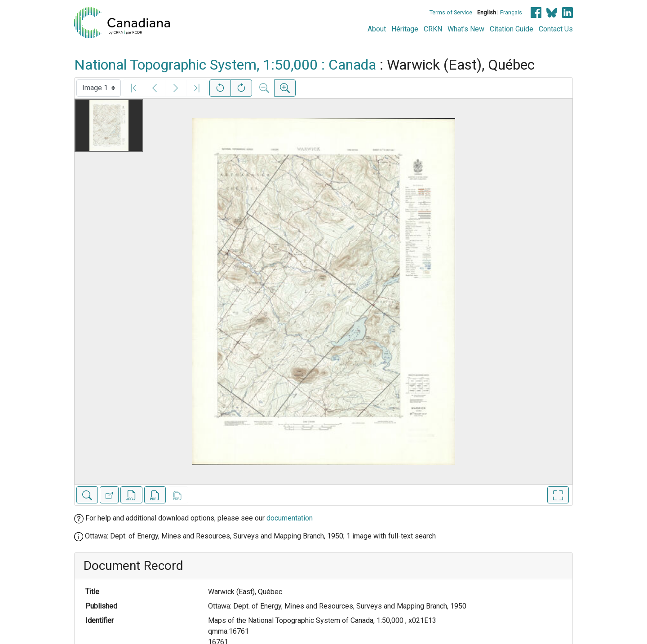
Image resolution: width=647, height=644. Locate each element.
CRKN (433, 29)
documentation (290, 518)
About (377, 29)
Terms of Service (451, 12)
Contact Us (556, 29)
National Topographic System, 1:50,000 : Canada (225, 65)
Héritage (405, 29)
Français (511, 12)
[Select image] (99, 88)
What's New (466, 29)
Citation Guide (512, 29)
